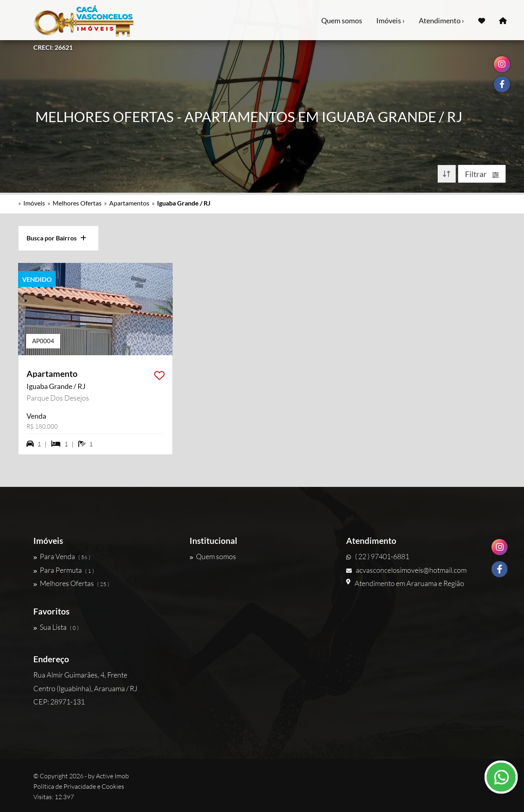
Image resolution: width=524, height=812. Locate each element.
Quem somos (342, 20)
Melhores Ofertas (77, 203)
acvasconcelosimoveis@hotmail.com (406, 570)
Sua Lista (56, 627)
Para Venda (62, 556)
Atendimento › (441, 20)
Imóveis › (390, 20)
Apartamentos (129, 203)
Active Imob (112, 776)
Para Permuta (64, 570)
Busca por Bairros (56, 238)
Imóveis (34, 203)
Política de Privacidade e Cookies (79, 786)
